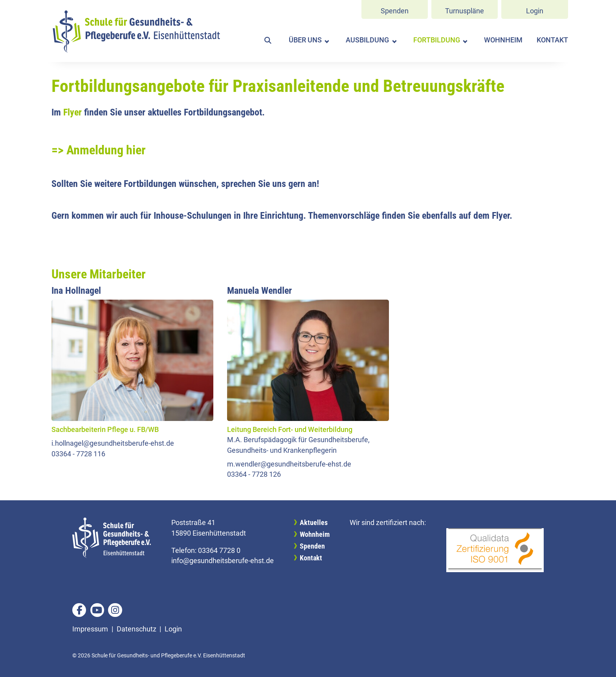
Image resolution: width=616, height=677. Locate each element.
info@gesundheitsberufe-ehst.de (223, 561)
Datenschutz (137, 629)
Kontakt (552, 40)
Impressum (90, 629)
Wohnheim (503, 40)
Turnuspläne (465, 11)
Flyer (72, 112)
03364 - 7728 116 (78, 454)
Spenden (395, 11)
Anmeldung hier (106, 150)
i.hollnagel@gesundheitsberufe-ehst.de (113, 443)
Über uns (305, 40)
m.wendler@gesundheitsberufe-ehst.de (289, 464)
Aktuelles (314, 523)
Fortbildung (437, 40)
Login (535, 11)
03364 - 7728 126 (254, 474)
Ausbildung (367, 40)
